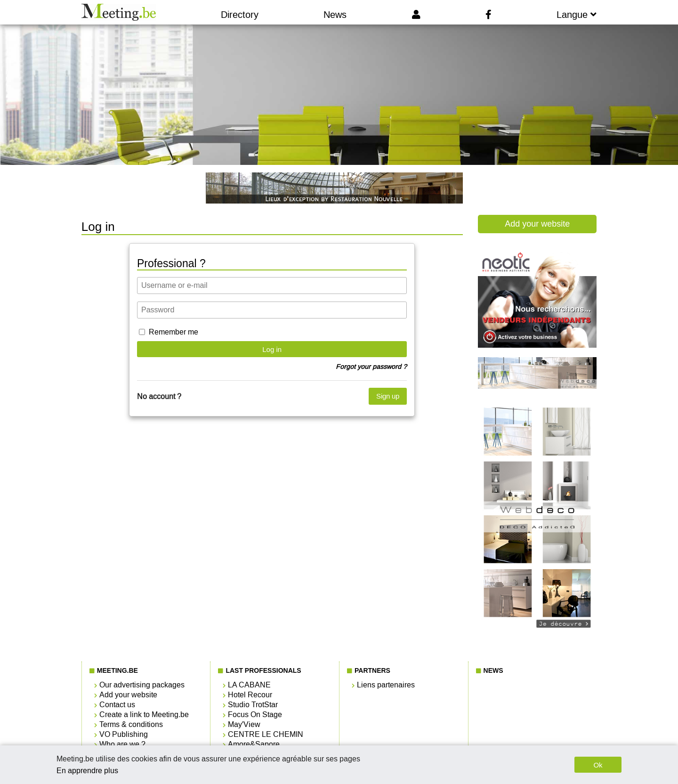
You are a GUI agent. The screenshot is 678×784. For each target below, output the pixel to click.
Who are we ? (122, 744)
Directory (240, 15)
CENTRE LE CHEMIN (266, 734)
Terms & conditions (131, 724)
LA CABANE (249, 685)
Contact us (117, 705)
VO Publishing (124, 734)
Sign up (388, 396)
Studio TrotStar (253, 705)
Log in (272, 349)
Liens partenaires (386, 685)
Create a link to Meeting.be (144, 715)
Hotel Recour (250, 695)
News (335, 15)
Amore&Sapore (254, 744)
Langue (577, 15)
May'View (244, 724)
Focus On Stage (255, 715)
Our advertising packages (142, 685)
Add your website (537, 224)
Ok (598, 765)
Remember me (174, 332)
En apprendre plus (87, 771)
